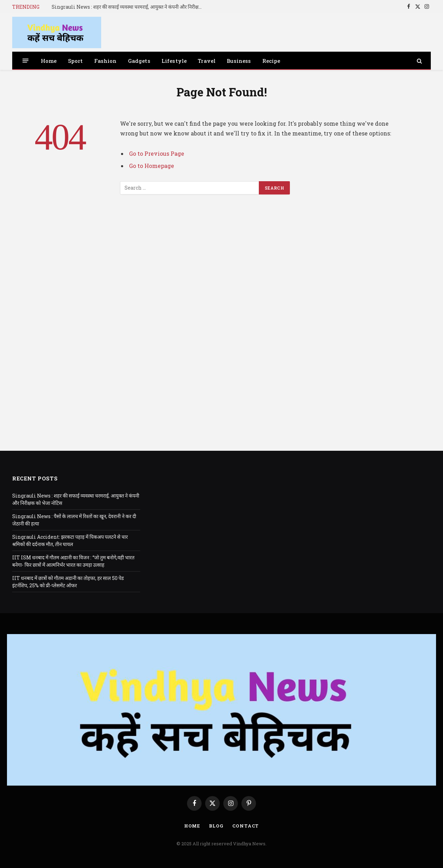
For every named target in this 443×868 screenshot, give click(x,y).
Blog (216, 826)
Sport (76, 61)
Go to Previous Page (157, 153)
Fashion (106, 61)
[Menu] (26, 61)
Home (49, 61)
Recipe (271, 61)
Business (239, 61)
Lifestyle (174, 61)
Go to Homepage (152, 166)
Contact (246, 826)
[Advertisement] (221, 331)
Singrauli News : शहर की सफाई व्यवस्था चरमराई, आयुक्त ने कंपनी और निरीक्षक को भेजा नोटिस (130, 7)
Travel (207, 61)
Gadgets (139, 61)
